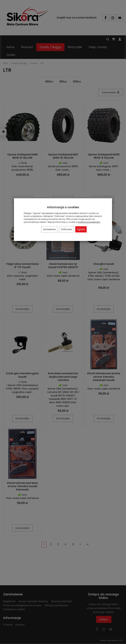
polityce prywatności (89, 222)
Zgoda (81, 229)
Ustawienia (49, 229)
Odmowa (66, 229)
